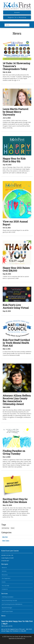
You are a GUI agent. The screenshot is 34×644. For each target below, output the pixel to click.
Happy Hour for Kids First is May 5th (14, 160)
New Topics (6, 541)
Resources (5, 575)
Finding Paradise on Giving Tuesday (14, 452)
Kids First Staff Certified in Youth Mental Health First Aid (16, 343)
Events (4, 582)
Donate (17, 12)
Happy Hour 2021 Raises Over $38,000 (16, 269)
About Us (4, 567)
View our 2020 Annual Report (15, 223)
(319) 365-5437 (5, 561)
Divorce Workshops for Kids (9, 601)
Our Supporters (6, 578)
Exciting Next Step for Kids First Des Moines (15, 500)
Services (4, 571)
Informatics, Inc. (21, 638)
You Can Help (5, 586)
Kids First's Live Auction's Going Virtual (16, 306)
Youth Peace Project (7, 611)
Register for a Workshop (17, 17)
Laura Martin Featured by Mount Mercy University (15, 112)
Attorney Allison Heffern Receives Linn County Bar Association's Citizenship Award (17, 400)
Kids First (5, 537)
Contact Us (5, 589)
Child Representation (8, 597)
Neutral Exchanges (7, 608)
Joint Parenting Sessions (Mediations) (12, 604)
